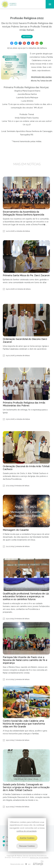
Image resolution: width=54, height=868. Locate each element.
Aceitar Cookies (27, 838)
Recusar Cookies (27, 846)
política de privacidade (27, 831)
